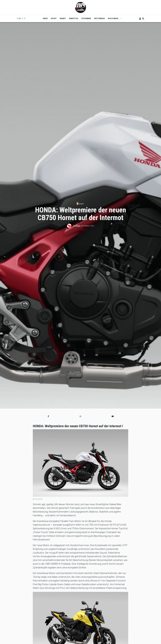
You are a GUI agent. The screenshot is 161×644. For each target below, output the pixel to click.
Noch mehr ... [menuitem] (114, 19)
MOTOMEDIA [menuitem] (100, 18)
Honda (78, 226)
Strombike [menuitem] (86, 18)
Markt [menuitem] (63, 18)
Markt (81, 204)
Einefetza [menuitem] (74, 18)
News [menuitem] (45, 18)
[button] (48, 416)
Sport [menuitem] (54, 18)
